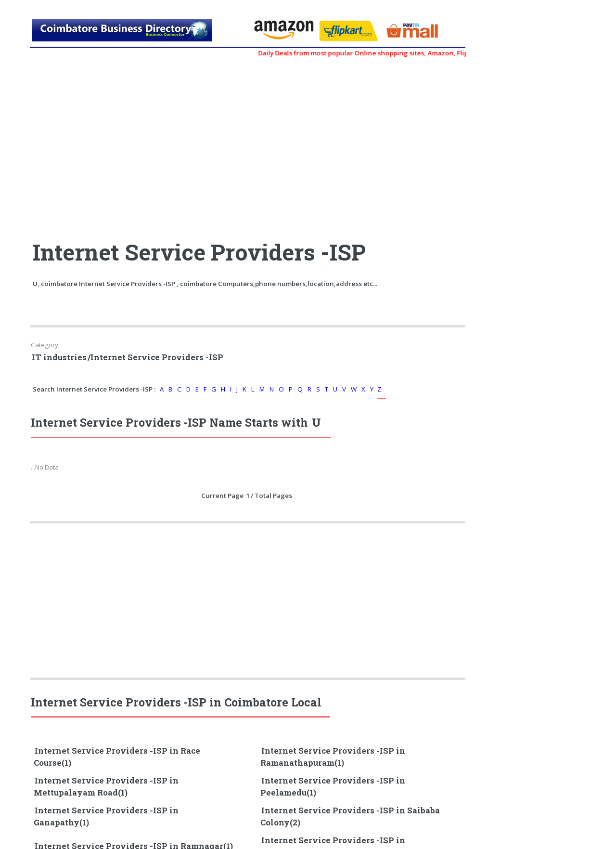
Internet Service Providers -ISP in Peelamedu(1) (333, 787)
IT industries (59, 357)
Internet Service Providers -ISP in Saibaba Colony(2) (350, 816)
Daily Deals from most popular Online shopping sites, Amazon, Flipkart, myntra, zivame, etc (407, 53)
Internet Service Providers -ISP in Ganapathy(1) (106, 816)
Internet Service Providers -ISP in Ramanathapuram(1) (333, 757)
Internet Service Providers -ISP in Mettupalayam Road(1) (106, 787)
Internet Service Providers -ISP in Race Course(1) (117, 757)
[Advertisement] (140, 144)
